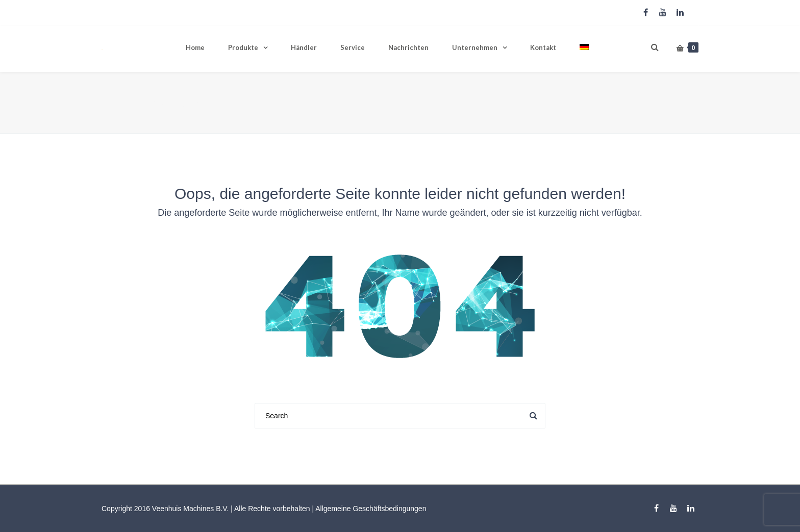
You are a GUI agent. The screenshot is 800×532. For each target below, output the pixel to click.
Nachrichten (408, 47)
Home (195, 47)
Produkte (243, 47)
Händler (304, 47)
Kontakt (543, 47)
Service (353, 47)
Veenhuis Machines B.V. (190, 509)
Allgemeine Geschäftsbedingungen (371, 509)
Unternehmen (475, 47)
